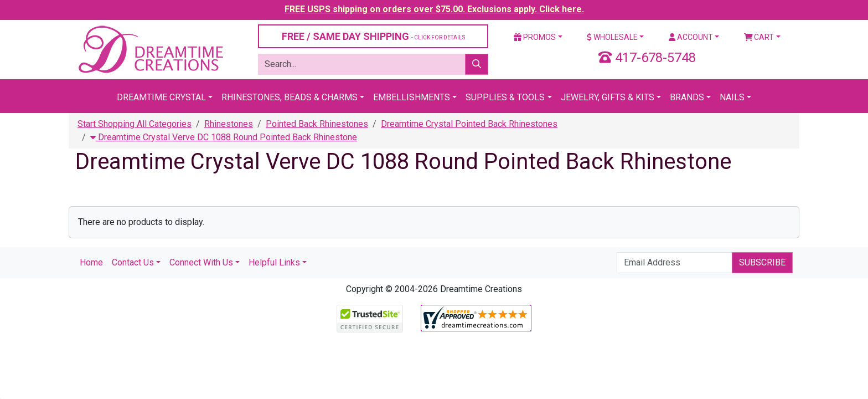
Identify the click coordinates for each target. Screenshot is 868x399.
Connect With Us (201, 262)
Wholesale (612, 37)
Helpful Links (274, 262)
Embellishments (412, 97)
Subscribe (762, 262)
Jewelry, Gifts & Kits (608, 97)
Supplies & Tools (505, 97)
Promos (535, 37)
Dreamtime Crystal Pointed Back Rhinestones (469, 124)
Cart (759, 37)
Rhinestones (229, 124)
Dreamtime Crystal (161, 97)
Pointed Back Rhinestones (317, 124)
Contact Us (133, 262)
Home (91, 262)
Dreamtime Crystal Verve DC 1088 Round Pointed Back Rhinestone (224, 137)
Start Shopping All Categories (135, 124)
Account (691, 37)
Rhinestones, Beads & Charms (290, 97)
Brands (687, 97)
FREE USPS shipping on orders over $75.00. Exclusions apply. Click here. (434, 9)
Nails (732, 97)
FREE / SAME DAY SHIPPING (373, 36)
